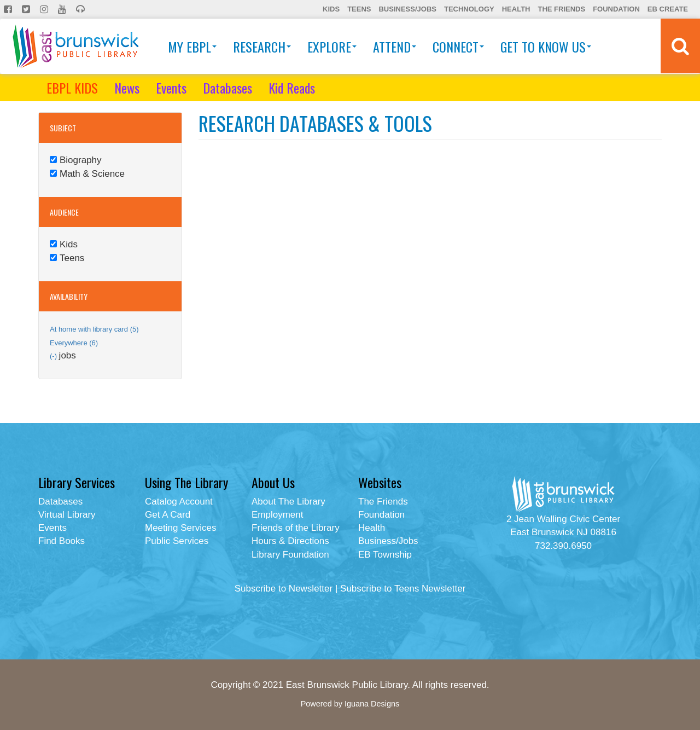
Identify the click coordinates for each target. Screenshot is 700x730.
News (127, 88)
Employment (277, 515)
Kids (331, 9)
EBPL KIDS (72, 88)
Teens (359, 9)
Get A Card (168, 515)
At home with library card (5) (94, 329)
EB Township (385, 555)
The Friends (561, 9)
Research (262, 47)
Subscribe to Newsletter (284, 589)
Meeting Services (180, 528)
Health (516, 9)
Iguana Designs (372, 704)
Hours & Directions (290, 541)
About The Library (288, 502)
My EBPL (192, 47)
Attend (395, 47)
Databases (227, 88)
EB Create (668, 9)
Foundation (616, 9)
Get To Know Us (546, 47)
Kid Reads (292, 88)
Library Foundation (290, 555)
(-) (54, 356)
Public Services (177, 541)
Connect (458, 47)
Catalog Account (179, 502)
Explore (332, 47)
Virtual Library (67, 515)
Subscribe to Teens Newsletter (403, 589)
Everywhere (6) (74, 343)
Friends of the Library (296, 528)
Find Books (62, 541)
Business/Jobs (407, 9)
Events (171, 88)
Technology (469, 9)
